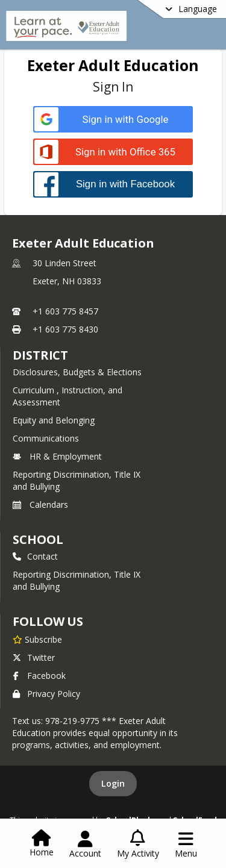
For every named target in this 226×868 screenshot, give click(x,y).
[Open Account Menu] (85, 845)
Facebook (39, 676)
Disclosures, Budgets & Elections (77, 372)
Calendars (40, 504)
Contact (35, 556)
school (38, 539)
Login (113, 783)
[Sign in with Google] (113, 120)
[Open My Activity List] (138, 845)
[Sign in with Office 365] (113, 152)
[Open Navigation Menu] (186, 845)
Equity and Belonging (54, 420)
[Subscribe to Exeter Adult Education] (37, 639)
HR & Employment (57, 456)
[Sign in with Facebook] (113, 184)
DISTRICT (40, 355)
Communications (46, 438)
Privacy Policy (46, 694)
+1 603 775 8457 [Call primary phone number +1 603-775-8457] (65, 311)
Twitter (34, 657)
